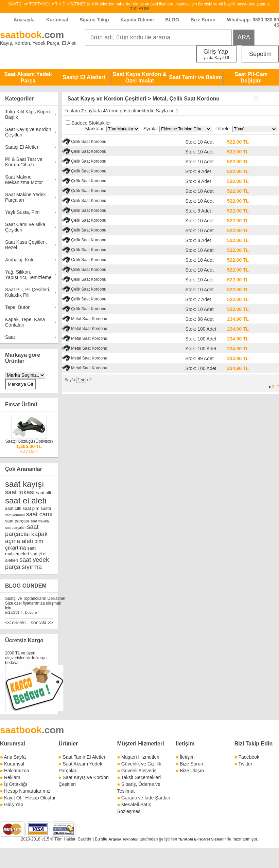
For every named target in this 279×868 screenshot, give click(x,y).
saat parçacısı (22, 530)
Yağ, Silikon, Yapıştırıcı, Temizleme (28, 275)
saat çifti (13, 508)
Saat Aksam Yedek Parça (28, 77)
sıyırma (32, 567)
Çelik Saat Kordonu (89, 142)
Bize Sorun (203, 20)
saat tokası (20, 492)
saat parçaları (15, 528)
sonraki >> (42, 623)
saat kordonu (15, 515)
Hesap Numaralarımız (27, 791)
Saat (10, 337)
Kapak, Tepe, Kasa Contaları (25, 322)
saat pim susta (37, 508)
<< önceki (15, 623)
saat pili (43, 493)
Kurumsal (57, 20)
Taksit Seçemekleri (141, 777)
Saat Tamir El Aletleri (84, 757)
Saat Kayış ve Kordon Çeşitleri (28, 132)
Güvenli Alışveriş (139, 771)
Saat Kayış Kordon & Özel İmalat (140, 77)
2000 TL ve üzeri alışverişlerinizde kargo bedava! (26, 658)
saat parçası (17, 521)
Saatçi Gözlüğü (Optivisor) (29, 441)
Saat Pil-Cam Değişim (251, 77)
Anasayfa (24, 20)
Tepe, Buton (18, 307)
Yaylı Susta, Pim (22, 212)
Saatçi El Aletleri (84, 77)
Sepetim (260, 54)
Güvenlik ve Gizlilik (141, 764)
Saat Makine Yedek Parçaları (25, 197)
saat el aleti (26, 501)
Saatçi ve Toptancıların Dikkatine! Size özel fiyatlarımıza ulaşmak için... (35, 603)
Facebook (249, 757)
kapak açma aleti (26, 538)
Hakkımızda (17, 771)
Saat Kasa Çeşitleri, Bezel (26, 245)
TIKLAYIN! (140, 9)
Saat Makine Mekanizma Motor (24, 180)
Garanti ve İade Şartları (146, 798)
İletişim (185, 744)
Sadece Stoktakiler (91, 123)
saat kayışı (25, 484)
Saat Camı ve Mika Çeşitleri (25, 227)
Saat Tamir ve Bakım (195, 77)
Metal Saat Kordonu (89, 319)
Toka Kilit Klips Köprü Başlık (28, 114)
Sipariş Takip (95, 20)
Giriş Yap (216, 54)
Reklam (12, 777)
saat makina (40, 521)
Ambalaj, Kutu (20, 260)
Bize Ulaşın (192, 771)
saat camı (39, 514)
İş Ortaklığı (16, 784)
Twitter (245, 764)
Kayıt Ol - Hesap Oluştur (30, 798)
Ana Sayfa (15, 757)
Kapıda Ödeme (137, 20)
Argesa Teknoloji (123, 839)
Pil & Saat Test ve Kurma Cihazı (24, 162)
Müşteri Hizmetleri (140, 757)
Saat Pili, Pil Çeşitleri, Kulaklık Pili (28, 292)
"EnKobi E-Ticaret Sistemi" (202, 839)
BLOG (172, 20)
